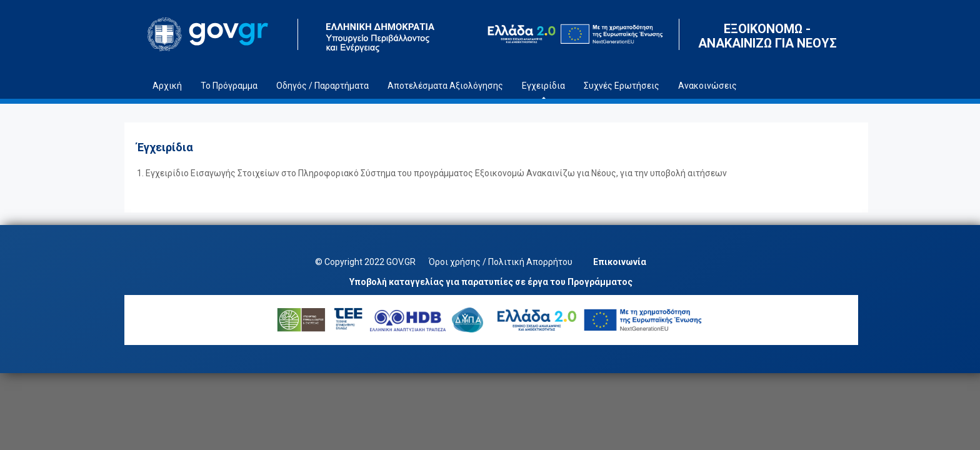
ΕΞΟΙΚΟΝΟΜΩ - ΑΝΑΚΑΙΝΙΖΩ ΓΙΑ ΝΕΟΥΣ (767, 36)
